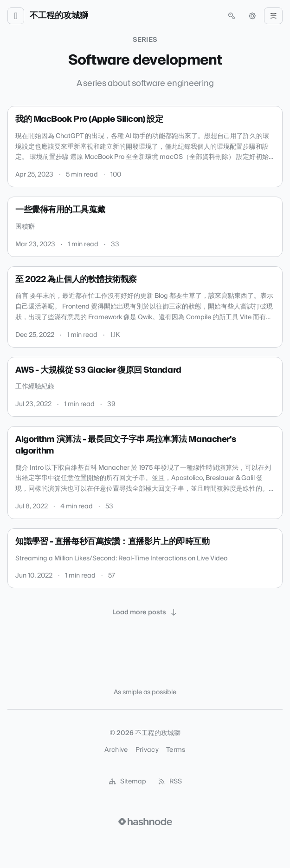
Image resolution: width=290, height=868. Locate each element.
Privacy (147, 750)
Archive (116, 750)
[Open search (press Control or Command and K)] (232, 16)
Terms (176, 750)
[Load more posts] (145, 612)
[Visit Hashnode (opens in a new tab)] (145, 822)
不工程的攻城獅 (59, 16)
